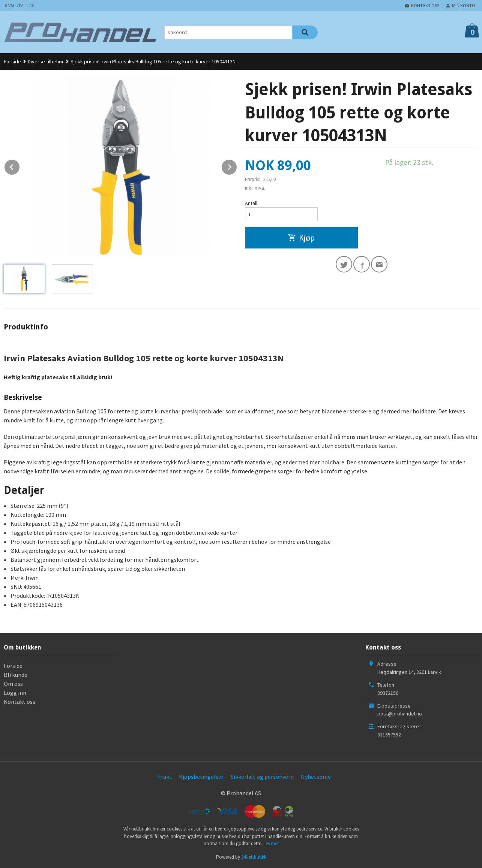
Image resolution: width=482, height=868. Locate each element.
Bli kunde (16, 675)
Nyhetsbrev (316, 777)
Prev (20, 166)
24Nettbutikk (254, 857)
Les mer (271, 843)
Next (237, 166)
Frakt (165, 777)
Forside (12, 61)
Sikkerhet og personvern (262, 777)
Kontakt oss (20, 702)
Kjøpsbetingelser (201, 777)
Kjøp (301, 238)
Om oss (13, 684)
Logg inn (15, 693)
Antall (251, 203)
